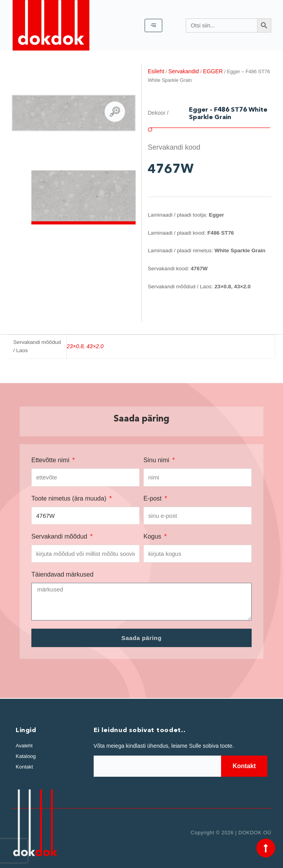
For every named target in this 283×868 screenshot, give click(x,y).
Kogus (153, 536)
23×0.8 (75, 346)
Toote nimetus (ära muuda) (70, 498)
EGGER (213, 71)
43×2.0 (95, 346)
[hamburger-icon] (153, 25)
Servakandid (184, 71)
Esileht (156, 71)
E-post (153, 498)
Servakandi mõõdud (60, 536)
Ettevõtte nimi (51, 460)
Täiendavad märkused (62, 574)
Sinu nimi (157, 460)
